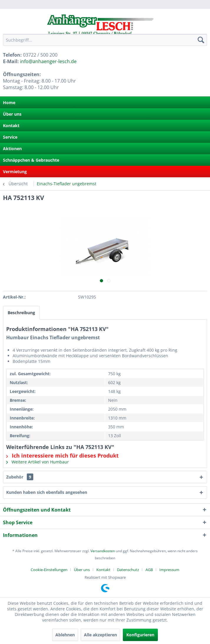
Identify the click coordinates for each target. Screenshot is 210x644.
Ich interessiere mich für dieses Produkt (62, 455)
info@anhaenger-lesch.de (48, 61)
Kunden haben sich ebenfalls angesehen (47, 492)
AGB (149, 570)
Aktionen (12, 149)
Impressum (169, 570)
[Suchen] (201, 40)
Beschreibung (21, 313)
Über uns (12, 114)
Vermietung (15, 172)
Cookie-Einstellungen (49, 570)
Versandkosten (103, 551)
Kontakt (11, 126)
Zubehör (20, 477)
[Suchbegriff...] (105, 40)
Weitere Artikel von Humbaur (38, 462)
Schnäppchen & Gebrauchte (31, 160)
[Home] (105, 103)
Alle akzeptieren (100, 635)
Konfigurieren (140, 635)
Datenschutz (128, 570)
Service (10, 137)
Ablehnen (65, 635)
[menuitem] (105, 40)
